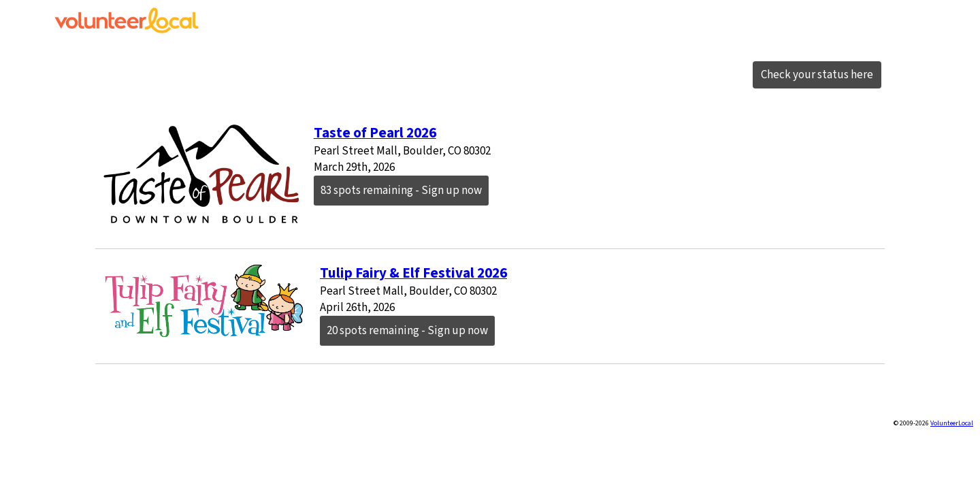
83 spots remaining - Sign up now (401, 191)
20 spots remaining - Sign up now (407, 331)
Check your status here (817, 75)
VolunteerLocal (952, 423)
